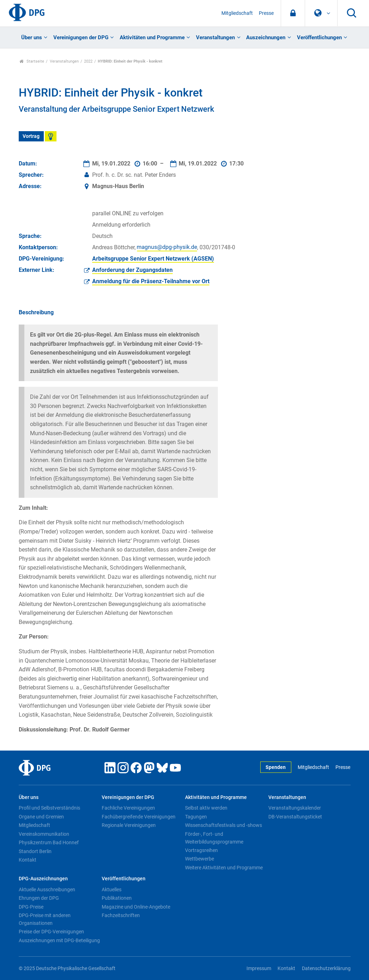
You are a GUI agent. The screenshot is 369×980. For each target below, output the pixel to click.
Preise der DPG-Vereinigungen (51, 932)
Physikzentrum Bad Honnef (49, 842)
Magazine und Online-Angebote (136, 907)
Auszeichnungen (266, 37)
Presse (266, 13)
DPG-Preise (31, 907)
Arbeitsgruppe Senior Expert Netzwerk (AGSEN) (153, 259)
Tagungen (196, 817)
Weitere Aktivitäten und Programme (224, 868)
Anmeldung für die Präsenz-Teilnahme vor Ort (151, 281)
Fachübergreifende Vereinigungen (139, 817)
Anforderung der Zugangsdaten (132, 270)
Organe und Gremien (41, 817)
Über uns (32, 37)
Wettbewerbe (200, 859)
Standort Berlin (35, 851)
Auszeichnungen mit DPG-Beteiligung (59, 940)
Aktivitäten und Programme (152, 37)
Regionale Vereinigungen (129, 825)
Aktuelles (112, 889)
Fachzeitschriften (121, 915)
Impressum (259, 969)
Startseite (32, 61)
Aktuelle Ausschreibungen (47, 889)
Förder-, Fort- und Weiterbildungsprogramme (214, 838)
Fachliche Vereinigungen (128, 808)
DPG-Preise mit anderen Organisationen (45, 919)
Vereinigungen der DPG (81, 37)
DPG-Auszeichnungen (43, 879)
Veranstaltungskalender (295, 808)
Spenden (276, 767)
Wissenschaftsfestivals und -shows (224, 825)
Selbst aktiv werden (206, 808)
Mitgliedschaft (237, 13)
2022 (88, 61)
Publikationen (117, 898)
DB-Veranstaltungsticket (295, 817)
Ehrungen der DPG (39, 898)
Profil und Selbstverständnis (49, 808)
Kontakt (28, 860)
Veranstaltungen (215, 37)
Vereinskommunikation (44, 834)
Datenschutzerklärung (326, 969)
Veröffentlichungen (319, 37)
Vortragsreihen (201, 850)
